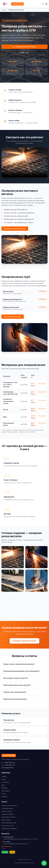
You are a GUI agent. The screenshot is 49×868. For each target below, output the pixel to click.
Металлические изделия (9, 829)
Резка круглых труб (8, 826)
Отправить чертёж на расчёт (15, 229)
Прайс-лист (24, 53)
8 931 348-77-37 (7, 847)
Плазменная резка (7, 808)
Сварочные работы (7, 814)
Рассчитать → (42, 384)
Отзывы (12, 852)
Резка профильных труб (9, 823)
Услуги (4, 779)
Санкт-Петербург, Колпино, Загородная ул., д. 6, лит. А (21, 839)
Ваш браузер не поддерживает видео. (24, 162)
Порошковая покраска (8, 817)
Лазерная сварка (7, 811)
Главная (4, 10)
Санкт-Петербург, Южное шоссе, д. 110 (16, 844)
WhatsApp (5, 852)
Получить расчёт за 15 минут (24, 47)
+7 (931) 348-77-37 (8, 765)
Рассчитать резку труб (13, 317)
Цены (3, 785)
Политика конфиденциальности (24, 863)
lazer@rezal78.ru (7, 768)
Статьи (4, 794)
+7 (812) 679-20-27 (8, 763)
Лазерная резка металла (9, 806)
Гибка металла (6, 820)
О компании (5, 782)
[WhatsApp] (44, 863)
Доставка (4, 788)
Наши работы (6, 791)
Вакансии (4, 797)
